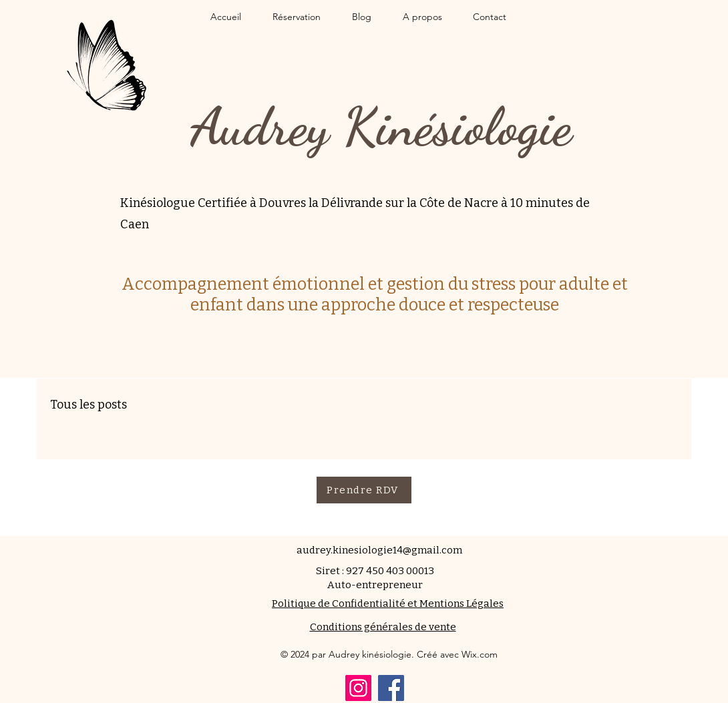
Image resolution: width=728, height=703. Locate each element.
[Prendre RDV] (364, 490)
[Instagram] (358, 688)
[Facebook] (391, 688)
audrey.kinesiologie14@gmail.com (379, 550)
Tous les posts (88, 405)
